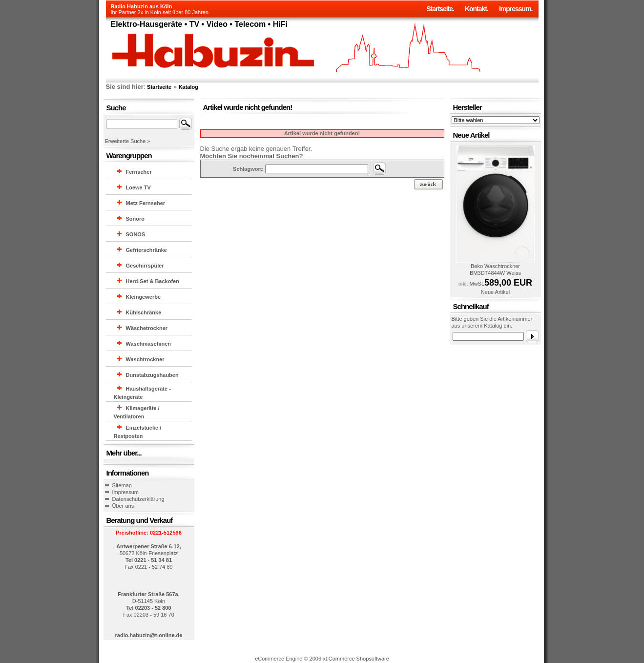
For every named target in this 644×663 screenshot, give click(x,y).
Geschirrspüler (145, 266)
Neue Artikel (495, 292)
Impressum (125, 492)
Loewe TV (138, 187)
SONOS (136, 234)
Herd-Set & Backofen (153, 281)
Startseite (159, 87)
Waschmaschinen (149, 344)
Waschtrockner (145, 359)
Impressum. (516, 9)
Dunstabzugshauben (152, 375)
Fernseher (139, 172)
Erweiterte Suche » (128, 141)
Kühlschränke (144, 312)
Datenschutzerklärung (138, 499)
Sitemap (122, 485)
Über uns (123, 506)
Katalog (188, 87)
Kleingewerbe (144, 297)
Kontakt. (477, 9)
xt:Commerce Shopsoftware (356, 659)
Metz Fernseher (146, 203)
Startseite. (440, 9)
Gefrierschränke (146, 250)
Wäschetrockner (147, 328)
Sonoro (135, 219)
